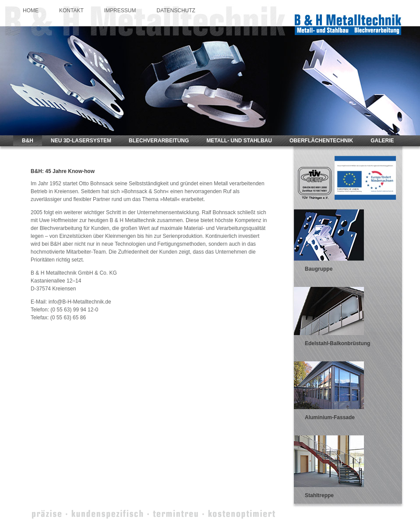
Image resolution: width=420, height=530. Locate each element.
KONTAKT (71, 11)
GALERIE (382, 141)
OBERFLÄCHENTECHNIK (321, 141)
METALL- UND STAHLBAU (239, 141)
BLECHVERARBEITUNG (159, 141)
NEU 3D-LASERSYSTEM (81, 141)
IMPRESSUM (120, 11)
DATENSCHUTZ (176, 11)
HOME (31, 11)
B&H (28, 141)
